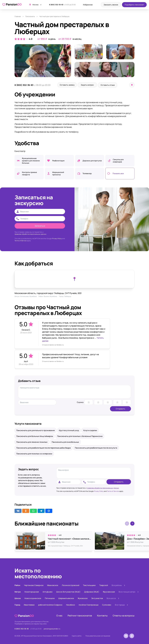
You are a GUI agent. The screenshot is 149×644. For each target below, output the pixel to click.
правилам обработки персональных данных (103, 488)
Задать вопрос (90, 85)
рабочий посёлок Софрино (50, 604)
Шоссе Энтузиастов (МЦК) (68, 591)
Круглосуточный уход (69, 430)
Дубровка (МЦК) (92, 591)
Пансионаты (30, 16)
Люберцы (68, 296)
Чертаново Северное (34, 585)
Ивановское (53, 585)
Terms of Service (21, 240)
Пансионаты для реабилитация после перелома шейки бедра (43, 447)
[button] (132, 523)
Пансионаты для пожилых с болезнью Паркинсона (80, 436)
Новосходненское (33, 598)
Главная (18, 16)
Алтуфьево (48, 591)
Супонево (107, 604)
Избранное (88, 5)
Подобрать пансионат (134, 5)
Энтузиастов (97, 598)
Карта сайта (77, 635)
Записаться (40, 225)
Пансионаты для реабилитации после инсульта (96, 447)
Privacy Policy (57, 238)
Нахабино (71, 604)
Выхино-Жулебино (50, 296)
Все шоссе (111, 598)
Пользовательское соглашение (98, 635)
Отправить (120, 408)
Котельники (24, 296)
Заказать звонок (111, 5)
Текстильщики (89, 585)
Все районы (117, 585)
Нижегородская (32, 591)
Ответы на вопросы (124, 615)
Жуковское (83, 598)
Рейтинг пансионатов (80, 615)
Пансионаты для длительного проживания (36, 430)
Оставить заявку (68, 85)
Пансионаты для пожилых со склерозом (34, 453)
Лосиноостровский (71, 585)
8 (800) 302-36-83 (56, 5)
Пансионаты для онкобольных (65, 442)
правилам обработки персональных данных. (31, 234)
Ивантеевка (29, 604)
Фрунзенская (109, 591)
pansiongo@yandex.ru (52, 628)
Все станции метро (127, 591)
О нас (59, 615)
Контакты (102, 615)
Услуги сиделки (90, 430)
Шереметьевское (66, 598)
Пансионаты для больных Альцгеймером (35, 436)
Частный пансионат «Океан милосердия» (70, 538)
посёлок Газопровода (89, 604)
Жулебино (33, 296)
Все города (120, 604)
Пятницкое (50, 598)
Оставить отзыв (112, 85)
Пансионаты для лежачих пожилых (32, 442)
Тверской (104, 585)
